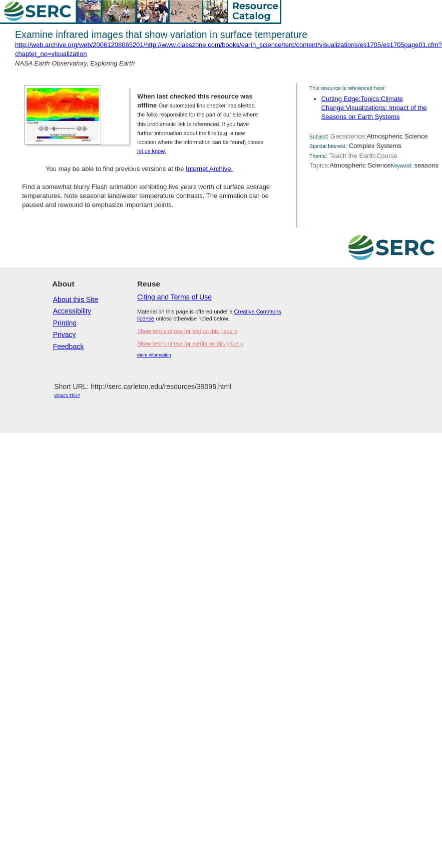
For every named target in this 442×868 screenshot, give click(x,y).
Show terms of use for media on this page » (190, 343)
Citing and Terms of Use (174, 297)
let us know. (151, 151)
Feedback (68, 346)
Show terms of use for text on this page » (187, 331)
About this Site (76, 299)
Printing (65, 323)
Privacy (65, 334)
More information (154, 355)
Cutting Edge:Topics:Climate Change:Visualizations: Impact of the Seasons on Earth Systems (374, 108)
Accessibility (72, 311)
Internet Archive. (209, 169)
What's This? (67, 395)
